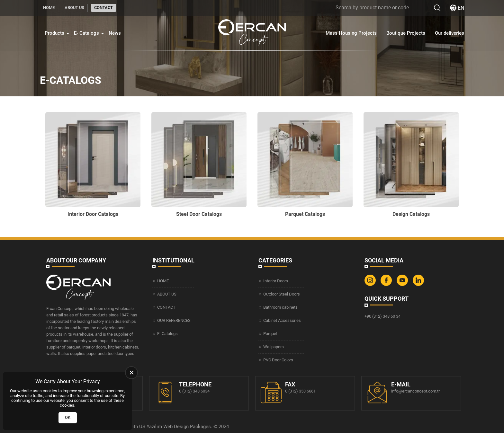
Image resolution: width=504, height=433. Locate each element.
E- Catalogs (86, 33)
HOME (49, 8)
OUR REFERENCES (174, 320)
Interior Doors (276, 281)
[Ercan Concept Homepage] (252, 33)
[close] (131, 373)
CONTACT (104, 8)
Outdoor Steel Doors (282, 294)
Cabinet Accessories (282, 320)
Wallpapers (274, 347)
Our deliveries (450, 33)
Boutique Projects (406, 33)
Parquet (270, 334)
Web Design (176, 427)
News (115, 33)
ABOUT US (74, 8)
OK (68, 417)
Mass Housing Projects (351, 33)
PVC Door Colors (278, 360)
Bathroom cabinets (280, 307)
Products (54, 33)
